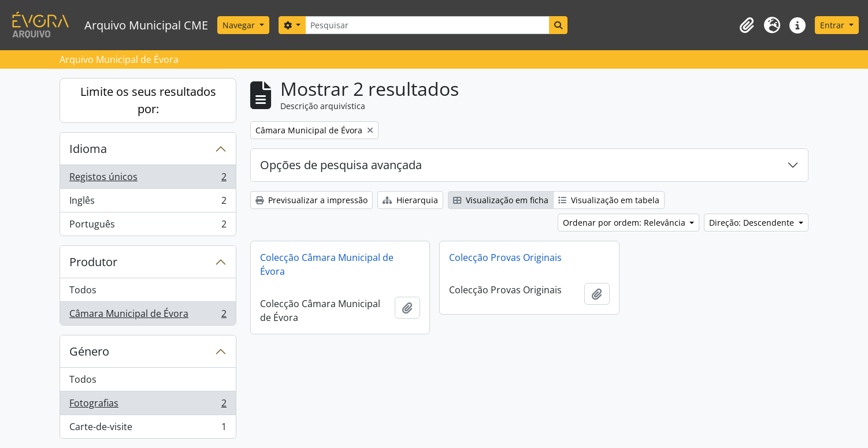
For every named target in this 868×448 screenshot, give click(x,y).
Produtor (93, 262)
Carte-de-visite (148, 429)
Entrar (833, 25)
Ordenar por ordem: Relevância (625, 223)
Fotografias (148, 406)
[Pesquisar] (427, 25)
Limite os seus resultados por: (148, 100)
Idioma (88, 149)
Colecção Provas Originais (505, 257)
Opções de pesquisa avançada (341, 165)
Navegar (240, 25)
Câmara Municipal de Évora (148, 316)
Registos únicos (148, 179)
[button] (747, 25)
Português (148, 226)
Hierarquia (410, 200)
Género (89, 351)
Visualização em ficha (501, 200)
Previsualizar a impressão (311, 200)
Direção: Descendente (753, 223)
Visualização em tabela (609, 200)
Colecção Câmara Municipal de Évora (327, 264)
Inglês (148, 203)
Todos (83, 290)
